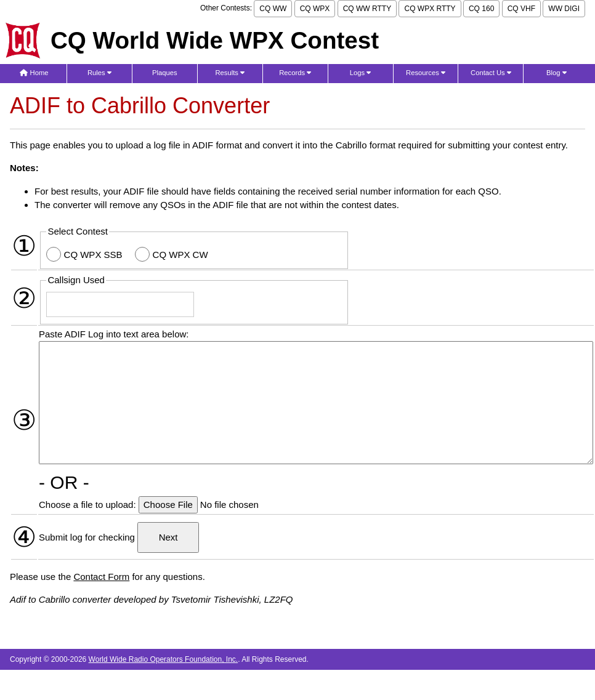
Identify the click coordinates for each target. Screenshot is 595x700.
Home (34, 73)
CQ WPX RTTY (430, 9)
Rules (99, 73)
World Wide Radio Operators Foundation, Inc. (164, 659)
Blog (557, 73)
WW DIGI (564, 9)
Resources (426, 73)
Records (295, 73)
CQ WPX (315, 9)
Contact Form (101, 577)
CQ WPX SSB (95, 255)
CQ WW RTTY (367, 9)
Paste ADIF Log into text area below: (114, 334)
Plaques (165, 73)
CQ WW (273, 9)
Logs (361, 73)
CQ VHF (521, 9)
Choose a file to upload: (89, 505)
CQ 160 (481, 9)
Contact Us (491, 73)
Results (230, 73)
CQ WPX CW (182, 255)
